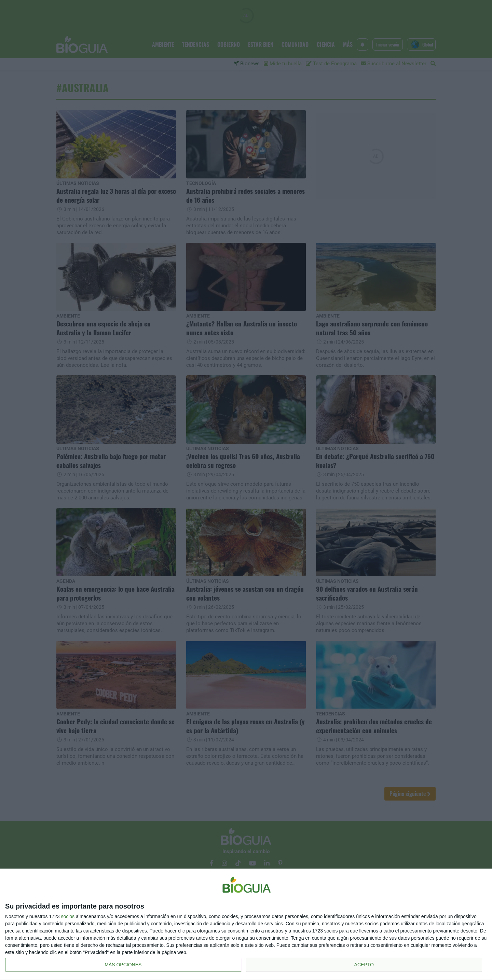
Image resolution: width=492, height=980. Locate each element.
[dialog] (246, 924)
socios (68, 916)
